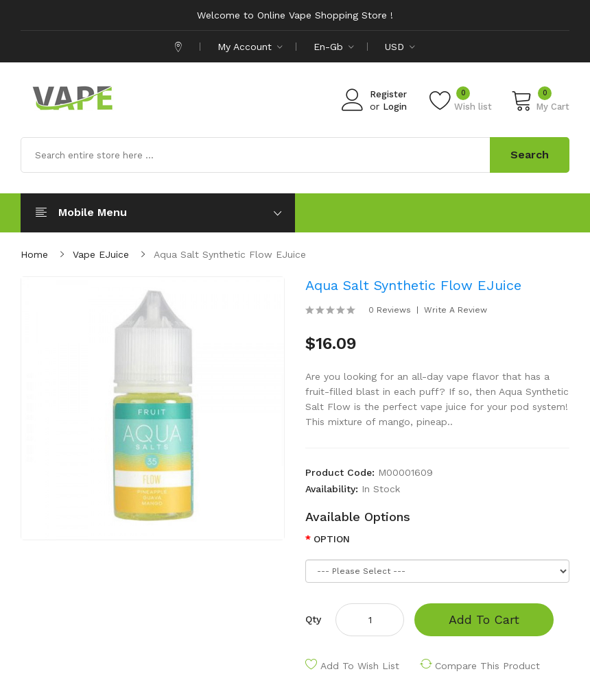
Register (388, 94)
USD (400, 47)
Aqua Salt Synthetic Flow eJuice (230, 254)
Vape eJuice (101, 254)
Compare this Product (487, 666)
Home (34, 254)
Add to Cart (484, 619)
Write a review (456, 310)
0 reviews (390, 310)
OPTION (332, 539)
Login (395, 107)
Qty (313, 619)
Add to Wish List (360, 666)
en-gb (334, 47)
